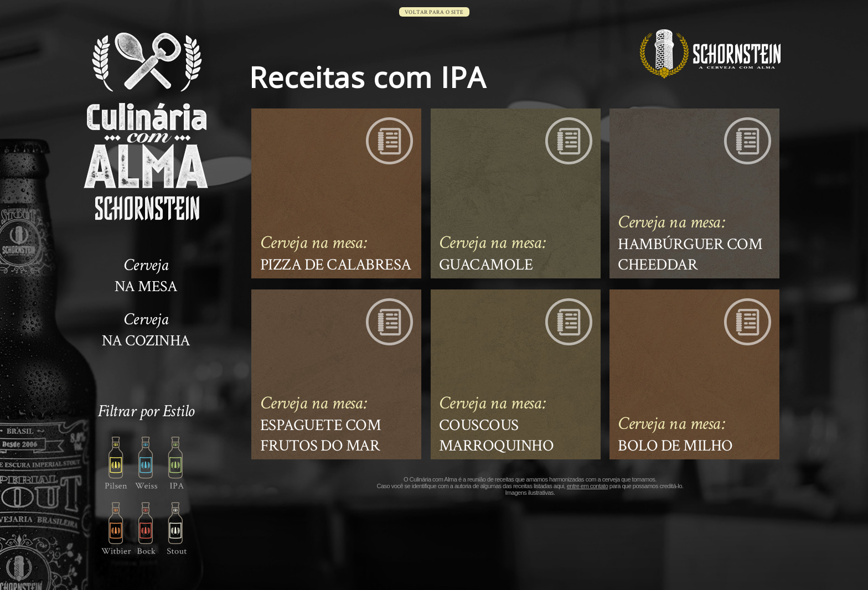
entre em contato (588, 486)
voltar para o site (434, 12)
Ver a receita (336, 193)
